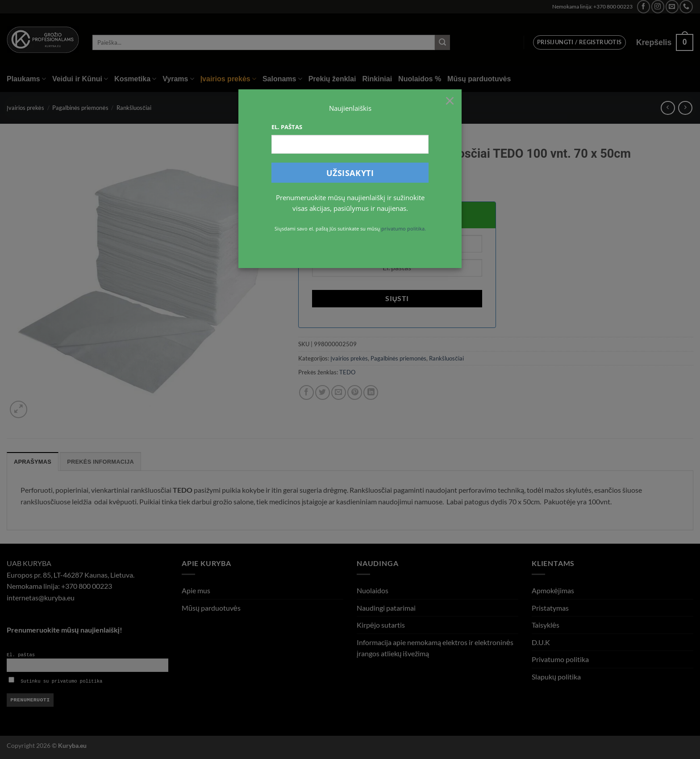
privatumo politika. (404, 229)
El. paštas (287, 127)
